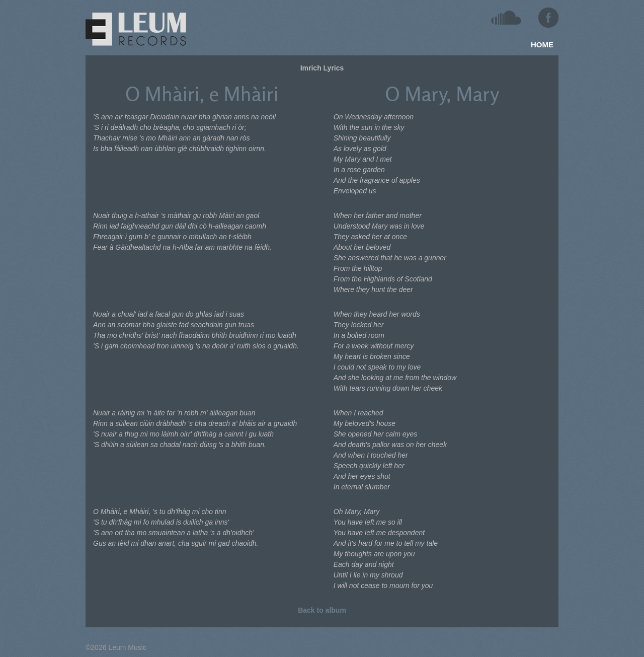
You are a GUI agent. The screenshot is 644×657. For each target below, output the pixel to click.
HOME (542, 45)
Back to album (322, 610)
